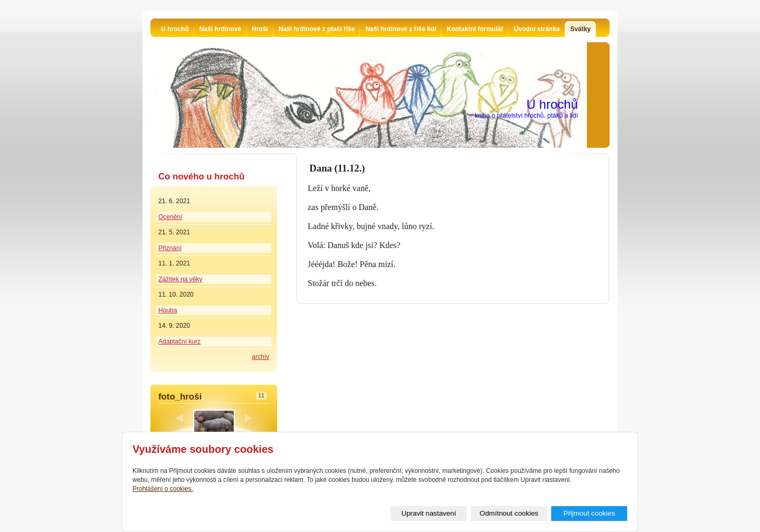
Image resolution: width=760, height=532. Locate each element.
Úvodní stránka (537, 29)
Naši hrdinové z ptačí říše (317, 29)
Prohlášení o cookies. (163, 489)
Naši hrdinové (220, 29)
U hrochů (175, 29)
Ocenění (170, 217)
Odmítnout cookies (509, 513)
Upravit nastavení (429, 513)
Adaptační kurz (179, 341)
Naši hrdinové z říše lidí (401, 29)
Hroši (260, 29)
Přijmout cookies (590, 513)
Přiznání (170, 248)
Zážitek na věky (180, 279)
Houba (168, 310)
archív (260, 357)
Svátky (581, 29)
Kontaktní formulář (475, 29)
